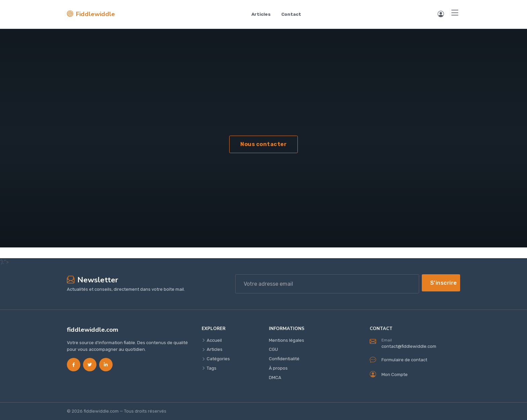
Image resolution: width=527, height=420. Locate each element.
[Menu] (455, 13)
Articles (261, 14)
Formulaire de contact (398, 360)
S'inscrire (444, 283)
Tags (209, 368)
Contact (291, 14)
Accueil (212, 340)
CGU (273, 349)
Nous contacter (263, 144)
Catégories (216, 359)
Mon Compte (389, 375)
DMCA (275, 378)
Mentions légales (287, 340)
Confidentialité (284, 359)
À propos (278, 368)
